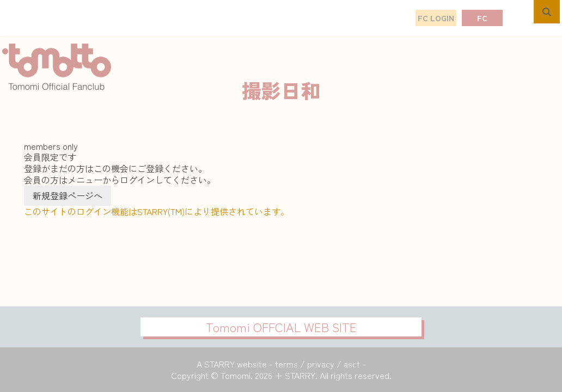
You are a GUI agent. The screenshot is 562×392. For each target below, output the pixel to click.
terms (286, 364)
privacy (321, 364)
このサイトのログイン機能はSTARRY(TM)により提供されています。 (157, 211)
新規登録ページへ (68, 195)
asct (352, 364)
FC (482, 18)
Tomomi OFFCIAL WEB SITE (281, 327)
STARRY (219, 364)
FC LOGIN (436, 18)
